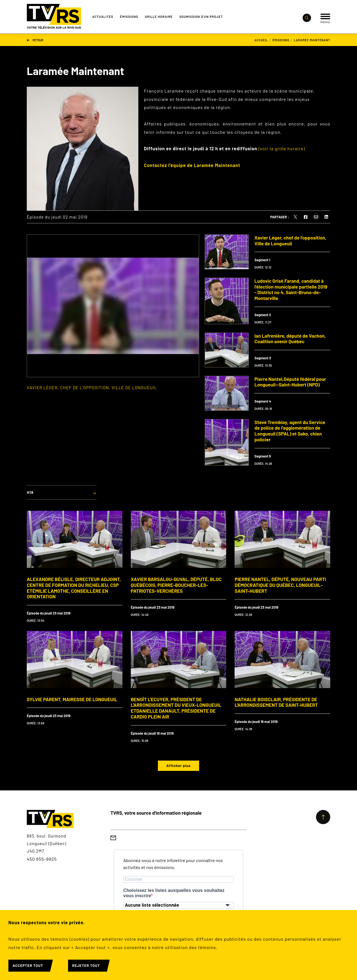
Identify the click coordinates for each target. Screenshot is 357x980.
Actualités (103, 16)
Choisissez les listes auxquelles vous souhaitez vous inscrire (174, 893)
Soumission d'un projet (201, 16)
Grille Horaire (159, 16)
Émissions (129, 16)
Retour (35, 40)
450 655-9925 (42, 859)
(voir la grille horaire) (282, 148)
